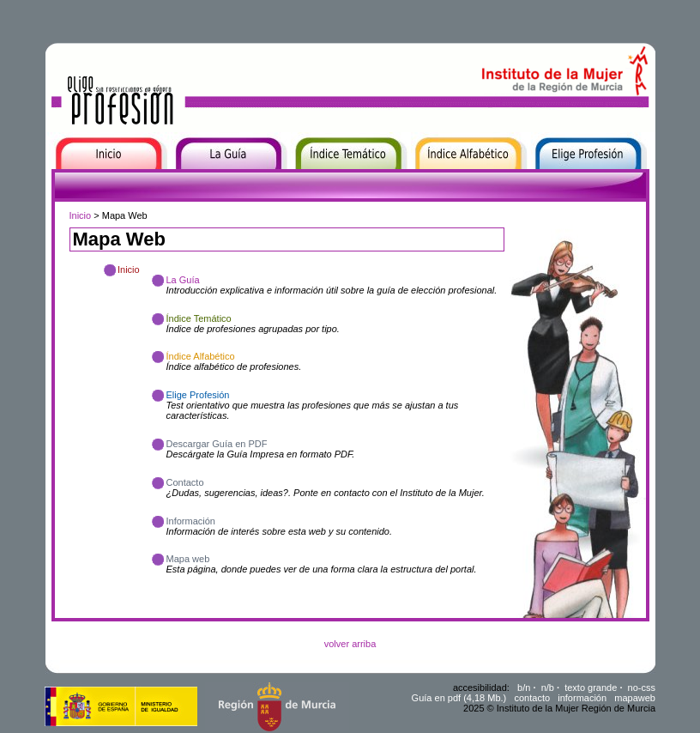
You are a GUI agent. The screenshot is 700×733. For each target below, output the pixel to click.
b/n (524, 688)
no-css (642, 688)
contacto (532, 698)
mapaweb (635, 698)
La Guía (189, 180)
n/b (548, 688)
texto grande (591, 688)
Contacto (185, 482)
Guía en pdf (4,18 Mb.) (459, 698)
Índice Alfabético (450, 180)
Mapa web (188, 559)
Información (191, 521)
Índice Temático (328, 180)
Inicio (58, 180)
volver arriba (350, 644)
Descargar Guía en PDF (217, 444)
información (582, 698)
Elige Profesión (567, 180)
